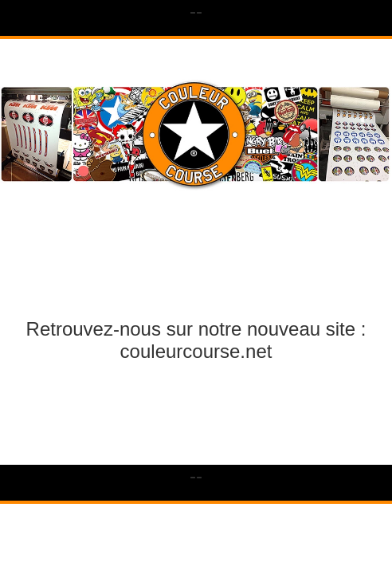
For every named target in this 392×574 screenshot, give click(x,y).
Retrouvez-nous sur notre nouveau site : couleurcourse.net (196, 340)
